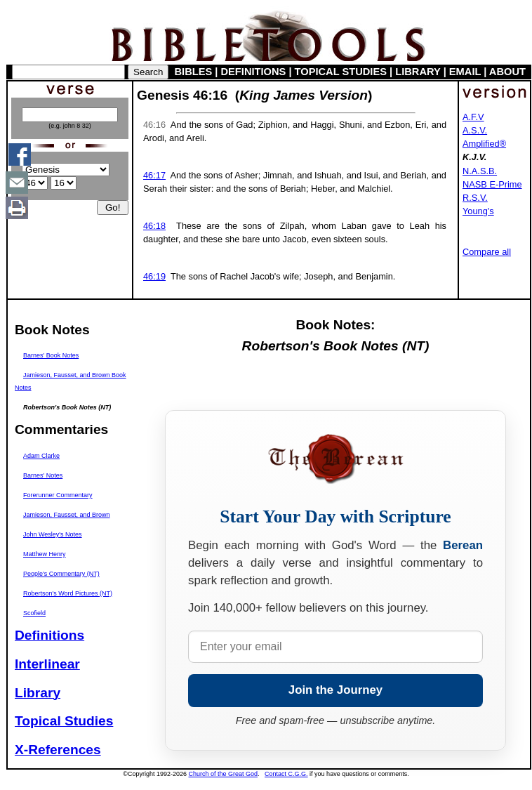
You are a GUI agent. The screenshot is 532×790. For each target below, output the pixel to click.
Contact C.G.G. (286, 774)
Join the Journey (335, 690)
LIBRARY (418, 72)
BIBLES (194, 72)
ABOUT (507, 72)
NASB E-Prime (492, 184)
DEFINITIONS (254, 72)
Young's (478, 211)
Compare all (487, 252)
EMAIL (465, 72)
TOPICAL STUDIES (341, 72)
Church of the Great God (224, 774)
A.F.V (473, 117)
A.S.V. (475, 130)
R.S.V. (475, 198)
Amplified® (484, 144)
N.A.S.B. (480, 171)
